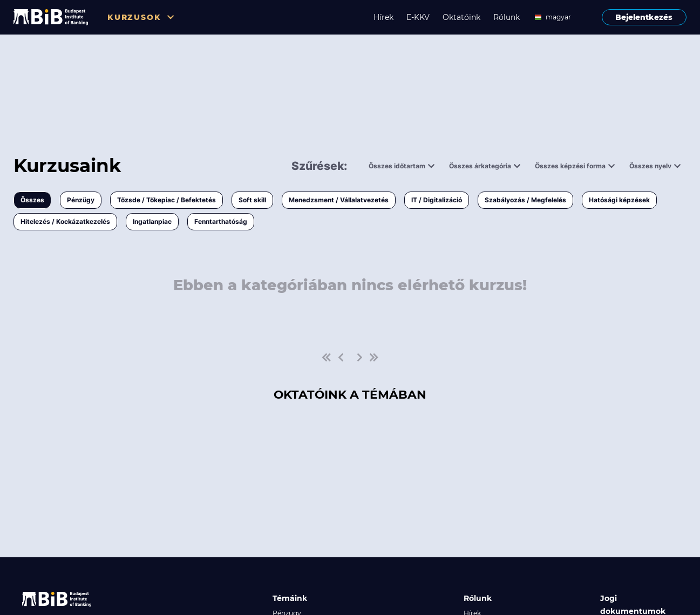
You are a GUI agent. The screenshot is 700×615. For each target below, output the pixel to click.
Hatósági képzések (619, 200)
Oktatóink (461, 17)
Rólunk (507, 17)
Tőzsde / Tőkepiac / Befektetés (166, 200)
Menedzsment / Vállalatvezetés (339, 200)
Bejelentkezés (644, 17)
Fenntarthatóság (221, 221)
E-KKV (418, 17)
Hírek (383, 17)
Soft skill (252, 200)
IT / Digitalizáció (437, 200)
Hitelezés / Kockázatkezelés (65, 221)
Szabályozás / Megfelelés (525, 200)
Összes (32, 200)
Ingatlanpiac (152, 221)
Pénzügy (81, 200)
